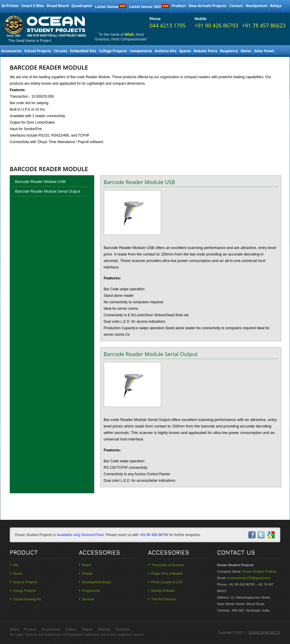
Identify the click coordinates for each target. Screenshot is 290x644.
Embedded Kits (83, 51)
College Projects (113, 51)
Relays (276, 6)
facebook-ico (252, 535)
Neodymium (257, 6)
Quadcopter (82, 6)
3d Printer (10, 6)
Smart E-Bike (33, 6)
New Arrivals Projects (208, 6)
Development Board (96, 582)
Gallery (71, 630)
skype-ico (271, 535)
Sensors (88, 599)
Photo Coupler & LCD (167, 582)
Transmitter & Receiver (168, 565)
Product (179, 6)
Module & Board (163, 591)
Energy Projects (25, 591)
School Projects (38, 51)
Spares (185, 51)
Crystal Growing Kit (27, 599)
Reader (87, 573)
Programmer (91, 591)
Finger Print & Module (167, 573)
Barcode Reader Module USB (40, 182)
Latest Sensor (111, 7)
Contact (236, 6)
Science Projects (25, 582)
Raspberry (229, 51)
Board (86, 565)
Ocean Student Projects (260, 571)
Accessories (11, 51)
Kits (16, 565)
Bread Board (58, 6)
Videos (87, 630)
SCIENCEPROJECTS (264, 632)
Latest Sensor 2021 (149, 7)
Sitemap (104, 630)
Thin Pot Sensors (164, 599)
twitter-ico (261, 535)
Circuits (61, 51)
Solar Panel (264, 51)
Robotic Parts (206, 51)
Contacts (123, 630)
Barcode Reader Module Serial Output (48, 191)
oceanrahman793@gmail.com (249, 578)
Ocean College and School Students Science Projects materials (46, 27)
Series (18, 573)
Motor (246, 51)
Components (141, 51)
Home (14, 630)
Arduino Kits (166, 51)
